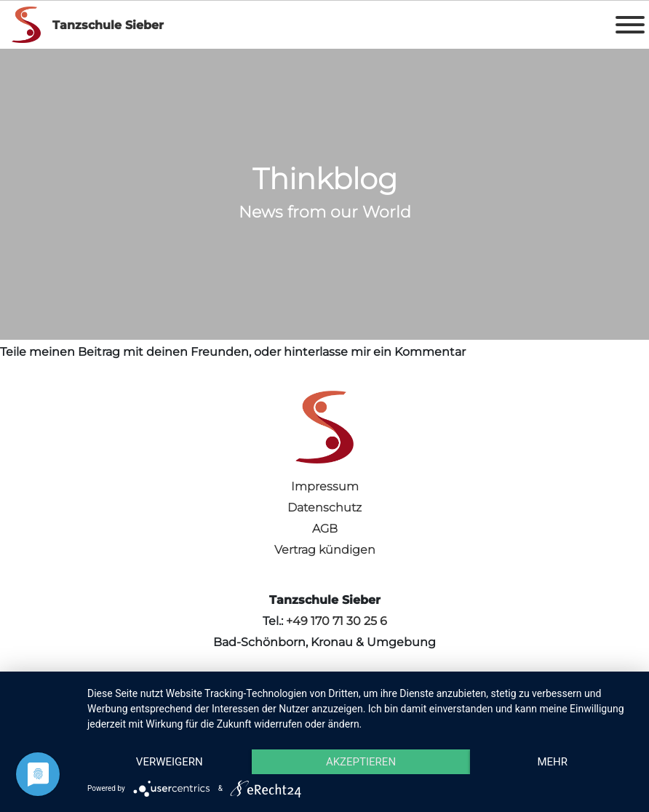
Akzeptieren (361, 762)
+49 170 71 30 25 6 (337, 621)
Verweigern (170, 762)
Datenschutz (324, 507)
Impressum (325, 486)
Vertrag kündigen (325, 550)
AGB (325, 529)
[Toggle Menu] (630, 25)
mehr (552, 762)
